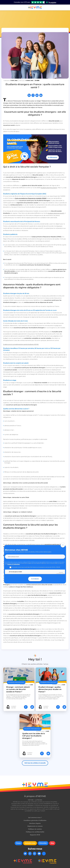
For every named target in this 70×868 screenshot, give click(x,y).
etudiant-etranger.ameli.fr (49, 188)
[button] (4, 8)
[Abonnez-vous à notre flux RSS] (29, 95)
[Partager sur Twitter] (37, 95)
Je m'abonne (35, 579)
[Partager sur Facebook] (33, 95)
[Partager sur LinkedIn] (41, 95)
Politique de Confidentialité (14, 564)
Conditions (63, 573)
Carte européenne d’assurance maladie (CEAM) (31, 198)
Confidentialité (59, 573)
